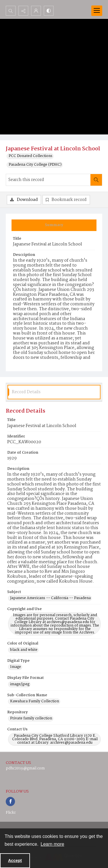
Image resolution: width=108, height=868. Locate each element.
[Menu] (97, 11)
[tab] (54, 225)
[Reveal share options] (23, 11)
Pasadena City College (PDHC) (35, 165)
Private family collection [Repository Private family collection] (31, 719)
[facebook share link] (10, 801)
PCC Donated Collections (31, 156)
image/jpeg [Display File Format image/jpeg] (20, 684)
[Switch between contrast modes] (49, 11)
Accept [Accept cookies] (15, 860)
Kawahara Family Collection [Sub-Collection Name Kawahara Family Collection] (35, 701)
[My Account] (36, 11)
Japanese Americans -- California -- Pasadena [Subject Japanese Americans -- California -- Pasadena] (50, 598)
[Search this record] (48, 180)
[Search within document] (96, 180)
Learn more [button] (52, 844)
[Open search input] (11, 11)
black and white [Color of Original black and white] (24, 650)
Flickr (11, 813)
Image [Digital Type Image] (16, 667)
